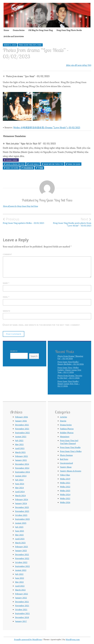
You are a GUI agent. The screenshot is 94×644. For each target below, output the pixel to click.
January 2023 (21, 551)
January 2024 (21, 503)
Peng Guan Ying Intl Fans (30, 45)
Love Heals (34, 164)
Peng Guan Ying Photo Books (69, 30)
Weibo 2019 (65, 479)
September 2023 (22, 519)
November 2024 (22, 468)
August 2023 (21, 523)
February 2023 (21, 547)
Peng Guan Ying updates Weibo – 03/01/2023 (25, 221)
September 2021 (22, 613)
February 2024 (21, 499)
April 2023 (20, 539)
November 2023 (22, 511)
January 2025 (21, 460)
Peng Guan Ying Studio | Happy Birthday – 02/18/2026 (71, 363)
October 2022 (21, 562)
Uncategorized (66, 463)
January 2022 (21, 598)
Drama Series (19, 30)
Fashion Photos (67, 429)
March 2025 (20, 452)
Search (14, 351)
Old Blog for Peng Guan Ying (40, 30)
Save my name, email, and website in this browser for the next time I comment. (43, 325)
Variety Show (66, 467)
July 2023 (19, 527)
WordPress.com (73, 639)
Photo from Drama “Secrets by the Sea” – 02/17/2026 (70, 377)
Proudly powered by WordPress (28, 639)
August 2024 (21, 476)
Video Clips (65, 475)
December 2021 (22, 602)
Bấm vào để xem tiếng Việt (79, 65)
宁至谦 (40, 168)
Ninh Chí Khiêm (12, 168)
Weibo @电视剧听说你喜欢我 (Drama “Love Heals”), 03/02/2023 (47, 127)
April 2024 (20, 492)
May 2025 (19, 444)
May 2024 (19, 488)
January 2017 (21, 621)
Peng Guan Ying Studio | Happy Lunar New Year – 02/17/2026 (69, 384)
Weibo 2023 (65, 491)
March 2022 (20, 590)
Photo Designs (66, 455)
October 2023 (21, 515)
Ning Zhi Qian (74, 164)
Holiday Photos (67, 433)
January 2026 (21, 421)
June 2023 (20, 531)
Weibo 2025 (65, 498)
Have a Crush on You (15, 164)
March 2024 (20, 495)
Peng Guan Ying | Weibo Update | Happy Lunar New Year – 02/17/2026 (69, 370)
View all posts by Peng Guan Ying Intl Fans (20, 206)
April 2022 (20, 586)
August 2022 (21, 570)
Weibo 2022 (65, 487)
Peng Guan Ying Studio (70, 447)
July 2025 (19, 440)
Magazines (65, 437)
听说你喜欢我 (28, 168)
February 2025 (21, 456)
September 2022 (22, 566)
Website (6, 311)
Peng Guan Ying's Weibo (71, 451)
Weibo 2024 (65, 495)
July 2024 (19, 480)
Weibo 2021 (65, 483)
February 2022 (21, 594)
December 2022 (22, 554)
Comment (7, 254)
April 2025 (20, 448)
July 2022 (19, 574)
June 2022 (20, 578)
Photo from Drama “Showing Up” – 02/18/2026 (70, 357)
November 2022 (22, 558)
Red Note (64, 459)
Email (6, 297)
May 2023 (19, 535)
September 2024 (22, 472)
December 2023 (22, 507)
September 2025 (22, 433)
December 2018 (22, 617)
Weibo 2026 (65, 502)
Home (6, 30)
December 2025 (22, 425)
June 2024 (20, 484)
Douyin (63, 421)
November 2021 (22, 606)
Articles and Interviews (14, 36)
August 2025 (21, 437)
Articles (63, 417)
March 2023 (20, 543)
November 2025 (22, 429)
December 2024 (22, 464)
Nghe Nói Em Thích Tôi (53, 164)
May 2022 (19, 582)
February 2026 (21, 417)
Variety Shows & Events (71, 471)
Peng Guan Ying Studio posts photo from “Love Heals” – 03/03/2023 (69, 222)
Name (6, 283)
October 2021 (21, 609)
